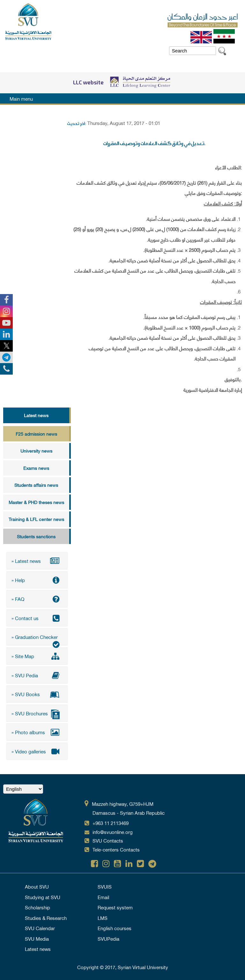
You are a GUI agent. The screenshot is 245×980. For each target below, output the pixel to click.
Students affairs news (36, 485)
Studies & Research (46, 917)
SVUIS (105, 886)
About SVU (37, 886)
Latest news (36, 415)
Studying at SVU (43, 897)
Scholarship (37, 907)
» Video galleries (37, 751)
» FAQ (37, 599)
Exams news (36, 468)
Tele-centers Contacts (116, 849)
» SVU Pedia (37, 675)
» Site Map (37, 656)
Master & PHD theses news (36, 502)
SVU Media (37, 938)
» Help (37, 580)
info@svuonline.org (113, 831)
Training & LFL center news (36, 519)
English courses (115, 928)
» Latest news (37, 561)
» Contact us (37, 618)
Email (103, 897)
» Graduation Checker (37, 639)
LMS (103, 917)
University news (36, 451)
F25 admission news (36, 434)
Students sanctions (36, 536)
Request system (115, 907)
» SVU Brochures (37, 714)
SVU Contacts (108, 840)
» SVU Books (37, 694)
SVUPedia (108, 938)
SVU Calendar (40, 928)
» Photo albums (37, 732)
